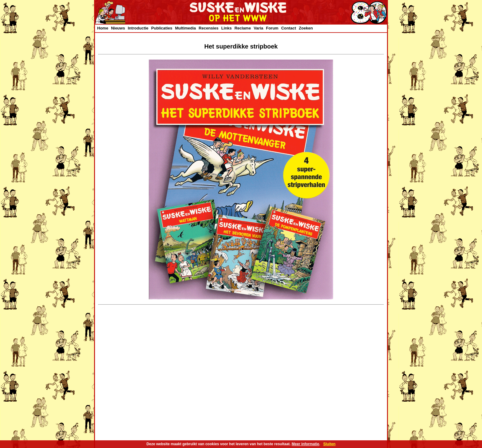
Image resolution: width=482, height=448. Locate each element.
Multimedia (185, 28)
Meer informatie (305, 444)
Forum (272, 28)
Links (227, 28)
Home (103, 28)
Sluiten (329, 444)
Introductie (138, 28)
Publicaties (162, 28)
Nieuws (118, 28)
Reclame (243, 28)
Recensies (208, 28)
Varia (258, 28)
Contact (289, 28)
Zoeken (306, 28)
